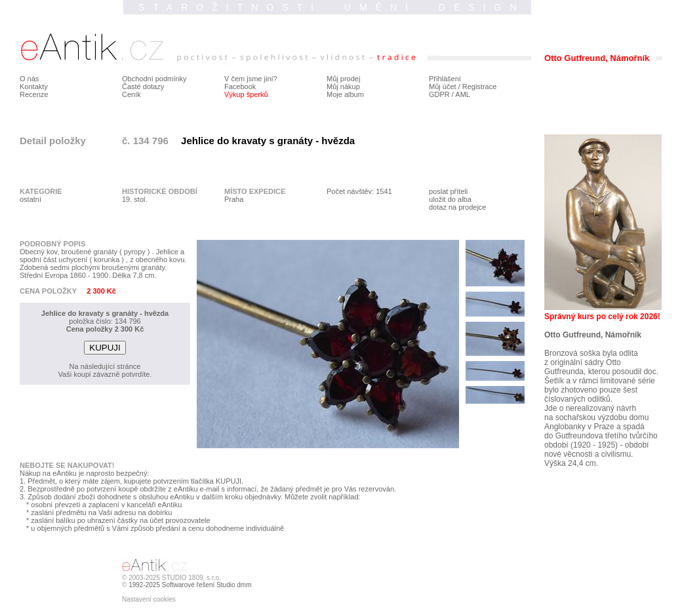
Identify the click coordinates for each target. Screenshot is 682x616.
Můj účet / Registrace (463, 87)
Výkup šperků (246, 94)
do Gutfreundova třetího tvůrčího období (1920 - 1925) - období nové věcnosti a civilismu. (601, 445)
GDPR (439, 94)
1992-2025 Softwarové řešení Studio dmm (190, 585)
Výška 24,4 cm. (571, 463)
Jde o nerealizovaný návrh (590, 408)
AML (463, 94)
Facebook (240, 87)
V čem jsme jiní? (251, 79)
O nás (29, 79)
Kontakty (34, 87)
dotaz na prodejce (457, 207)
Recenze (34, 94)
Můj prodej (343, 79)
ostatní (30, 199)
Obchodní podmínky (154, 79)
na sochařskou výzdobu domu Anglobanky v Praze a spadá (596, 422)
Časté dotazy (143, 87)
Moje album (345, 94)
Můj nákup (343, 87)
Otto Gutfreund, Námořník (593, 335)
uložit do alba (450, 199)
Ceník (131, 94)
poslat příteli (448, 191)
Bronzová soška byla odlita (591, 353)
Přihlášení (445, 79)
